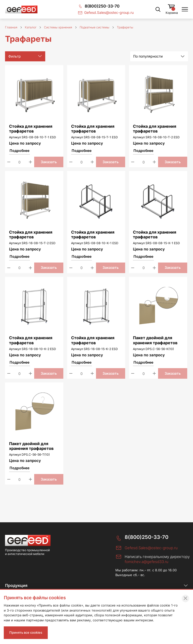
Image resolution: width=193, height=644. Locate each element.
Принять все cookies (26, 632)
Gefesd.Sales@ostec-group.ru (151, 548)
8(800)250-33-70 (147, 537)
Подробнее (19, 151)
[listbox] (159, 56)
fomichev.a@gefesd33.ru (147, 562)
